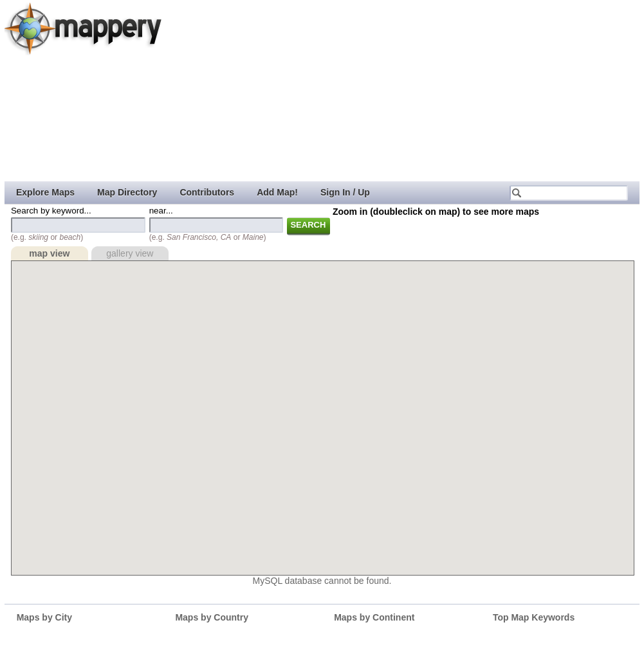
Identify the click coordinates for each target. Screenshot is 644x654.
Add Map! (277, 192)
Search (308, 225)
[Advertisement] (333, 90)
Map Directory (127, 192)
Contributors (207, 192)
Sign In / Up (345, 192)
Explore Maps (45, 192)
